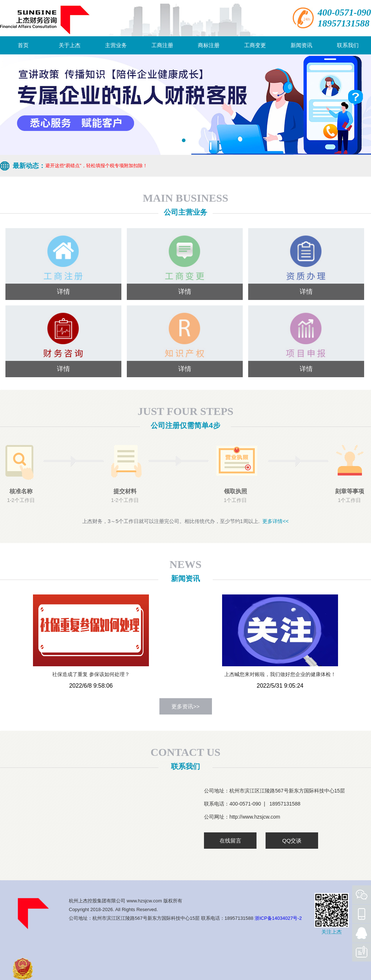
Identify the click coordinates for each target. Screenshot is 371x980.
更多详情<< (275, 521)
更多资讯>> (185, 706)
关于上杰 (70, 45)
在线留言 (230, 841)
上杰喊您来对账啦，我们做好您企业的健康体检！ (280, 674)
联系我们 (348, 45)
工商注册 (162, 45)
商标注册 (209, 45)
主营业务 (116, 45)
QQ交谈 (292, 841)
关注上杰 (332, 932)
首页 (23, 45)
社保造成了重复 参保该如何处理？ (91, 674)
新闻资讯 (301, 45)
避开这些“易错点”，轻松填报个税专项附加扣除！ (96, 166)
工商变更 (255, 45)
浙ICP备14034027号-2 (278, 918)
